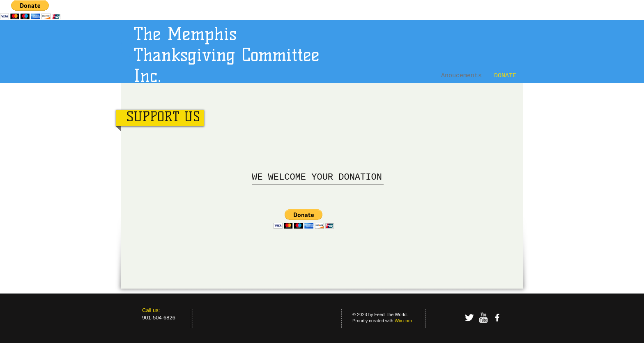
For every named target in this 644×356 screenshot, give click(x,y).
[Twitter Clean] (469, 318)
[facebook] (497, 318)
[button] (304, 219)
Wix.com (403, 321)
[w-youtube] (483, 318)
